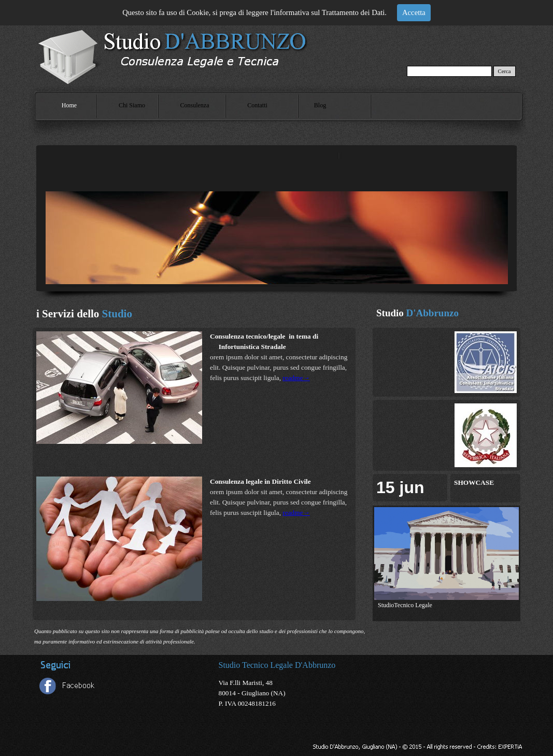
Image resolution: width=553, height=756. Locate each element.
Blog (320, 105)
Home (69, 105)
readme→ (296, 378)
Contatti (257, 105)
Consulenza (195, 105)
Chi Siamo (132, 105)
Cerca (505, 71)
